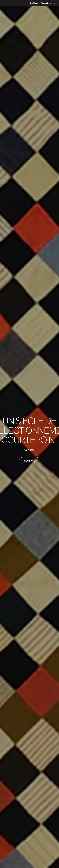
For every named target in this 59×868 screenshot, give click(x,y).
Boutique (34, 3)
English (53, 3)
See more (30, 461)
